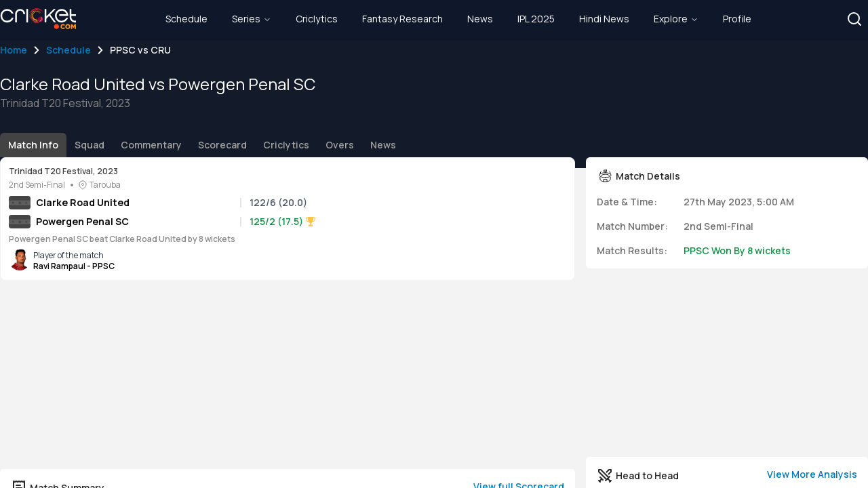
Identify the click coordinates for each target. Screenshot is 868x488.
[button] (854, 19)
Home (14, 50)
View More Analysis (812, 474)
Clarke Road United (83, 202)
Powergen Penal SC (82, 221)
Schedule (68, 50)
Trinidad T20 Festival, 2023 (63, 171)
